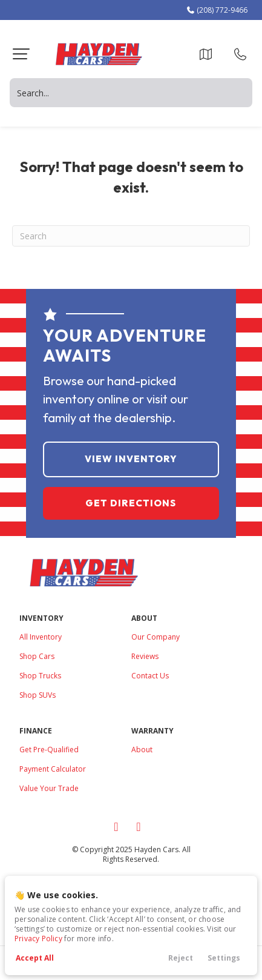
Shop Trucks (40, 676)
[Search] (131, 236)
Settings (224, 958)
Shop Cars (37, 656)
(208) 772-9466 (217, 10)
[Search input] (131, 93)
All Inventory (41, 637)
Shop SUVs (38, 695)
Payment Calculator (53, 769)
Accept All (35, 958)
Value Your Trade (49, 788)
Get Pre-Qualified (49, 750)
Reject (181, 958)
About (142, 750)
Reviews (145, 656)
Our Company (156, 637)
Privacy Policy (38, 939)
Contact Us (150, 676)
